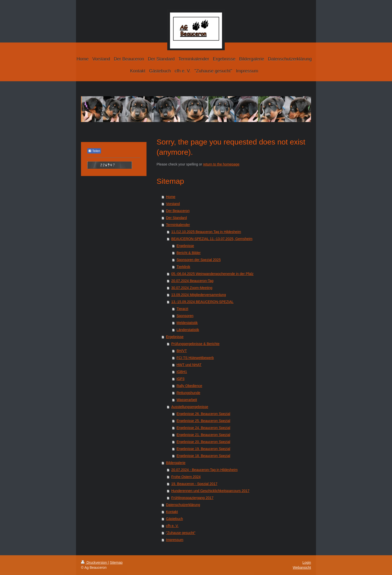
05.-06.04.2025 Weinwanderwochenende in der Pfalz (212, 274)
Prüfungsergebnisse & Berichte (195, 344)
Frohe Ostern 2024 (186, 477)
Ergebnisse (185, 246)
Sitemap (116, 562)
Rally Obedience (189, 386)
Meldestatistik (187, 323)
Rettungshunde (188, 393)
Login (307, 562)
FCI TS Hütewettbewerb (195, 358)
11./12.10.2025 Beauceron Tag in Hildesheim (206, 232)
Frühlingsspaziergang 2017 (192, 498)
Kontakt (172, 512)
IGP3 (180, 379)
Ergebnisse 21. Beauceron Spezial (203, 435)
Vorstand (173, 204)
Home (171, 197)
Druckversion (94, 562)
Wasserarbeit (187, 400)
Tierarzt (182, 309)
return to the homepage (221, 164)
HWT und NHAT (189, 365)
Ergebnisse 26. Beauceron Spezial (203, 414)
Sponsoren (185, 316)
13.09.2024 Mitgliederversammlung (199, 295)
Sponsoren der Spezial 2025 (199, 260)
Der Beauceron (178, 211)
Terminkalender (178, 225)
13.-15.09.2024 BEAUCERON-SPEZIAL (202, 302)
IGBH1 (182, 372)
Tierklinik (183, 267)
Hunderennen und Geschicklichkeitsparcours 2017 (210, 491)
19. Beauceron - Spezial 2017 (194, 484)
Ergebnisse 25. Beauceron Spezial (203, 421)
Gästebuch (174, 519)
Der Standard (176, 218)
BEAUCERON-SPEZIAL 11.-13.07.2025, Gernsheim (212, 239)
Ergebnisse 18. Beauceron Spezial (203, 456)
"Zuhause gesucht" (181, 533)
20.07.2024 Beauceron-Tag (192, 281)
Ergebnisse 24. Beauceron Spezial (203, 428)
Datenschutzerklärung (183, 505)
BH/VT (182, 351)
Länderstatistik (188, 330)
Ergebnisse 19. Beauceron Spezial (203, 449)
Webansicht (302, 567)
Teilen (94, 151)
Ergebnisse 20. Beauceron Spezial (203, 442)
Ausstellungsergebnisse (190, 407)
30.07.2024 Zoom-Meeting (192, 288)
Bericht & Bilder (188, 253)
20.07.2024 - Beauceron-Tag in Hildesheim (204, 470)
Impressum (175, 540)
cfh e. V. (172, 526)
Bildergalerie (176, 463)
